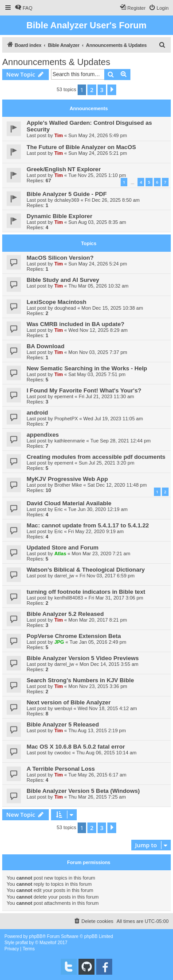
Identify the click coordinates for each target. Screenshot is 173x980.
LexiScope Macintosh (57, 302)
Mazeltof (48, 943)
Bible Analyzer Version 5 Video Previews (83, 658)
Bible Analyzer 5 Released (63, 724)
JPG (59, 642)
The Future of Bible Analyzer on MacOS (81, 147)
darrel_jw (64, 576)
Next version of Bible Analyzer (69, 702)
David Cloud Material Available (69, 503)
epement (64, 396)
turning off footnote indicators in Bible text (86, 592)
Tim (58, 135)
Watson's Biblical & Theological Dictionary (86, 570)
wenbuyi (63, 708)
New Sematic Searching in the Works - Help (87, 368)
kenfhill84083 (69, 598)
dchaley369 (67, 200)
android (37, 413)
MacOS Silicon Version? (60, 258)
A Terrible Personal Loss (61, 769)
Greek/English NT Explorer (64, 169)
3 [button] (102, 90)
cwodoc (62, 753)
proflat (22, 943)
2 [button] (92, 90)
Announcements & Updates (56, 62)
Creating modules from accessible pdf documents (96, 457)
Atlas (60, 553)
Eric (58, 509)
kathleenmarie (69, 441)
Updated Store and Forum (63, 548)
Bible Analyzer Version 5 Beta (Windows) (83, 791)
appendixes (43, 435)
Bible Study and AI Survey (63, 280)
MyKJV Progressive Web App (67, 479)
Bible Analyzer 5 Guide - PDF (67, 194)
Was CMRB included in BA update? (75, 324)
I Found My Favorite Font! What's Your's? (84, 390)
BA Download (45, 346)
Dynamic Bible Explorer (59, 216)
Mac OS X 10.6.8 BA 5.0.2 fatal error (76, 747)
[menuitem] (24, 8)
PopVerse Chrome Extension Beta (74, 636)
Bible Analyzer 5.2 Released (65, 614)
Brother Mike (68, 485)
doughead (65, 308)
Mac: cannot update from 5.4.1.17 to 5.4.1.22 (88, 525)
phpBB (36, 936)
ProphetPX (66, 419)
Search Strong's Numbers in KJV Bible (80, 680)
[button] (112, 90)
